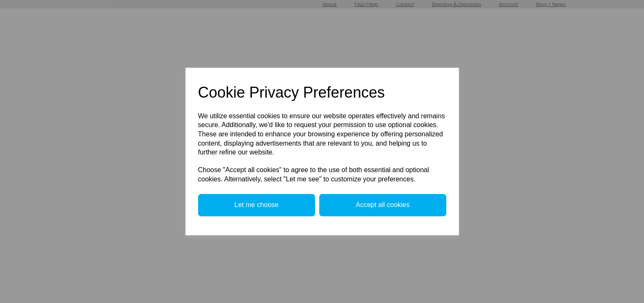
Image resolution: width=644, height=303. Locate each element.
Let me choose (256, 205)
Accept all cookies (383, 205)
